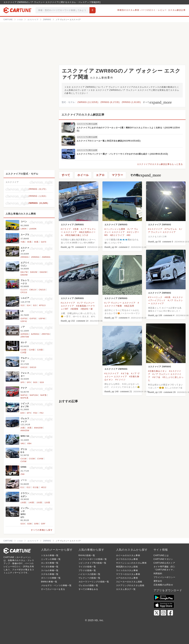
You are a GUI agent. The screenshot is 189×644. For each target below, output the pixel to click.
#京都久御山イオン (157, 371)
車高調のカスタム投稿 (127, 567)
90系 (36, 242)
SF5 (23, 382)
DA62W (43, 272)
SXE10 (33, 367)
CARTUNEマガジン (163, 559)
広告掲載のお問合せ (163, 585)
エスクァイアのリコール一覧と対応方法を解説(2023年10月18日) (109, 141)
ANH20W (38, 428)
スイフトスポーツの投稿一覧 (93, 559)
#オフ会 (156, 377)
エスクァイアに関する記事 (87, 124)
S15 (35, 305)
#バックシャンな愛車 (115, 229)
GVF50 (24, 319)
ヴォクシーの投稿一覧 (89, 578)
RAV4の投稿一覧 (87, 555)
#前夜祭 (74, 309)
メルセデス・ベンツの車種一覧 (56, 585)
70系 (23, 242)
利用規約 (158, 574)
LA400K (33, 229)
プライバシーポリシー (164, 577)
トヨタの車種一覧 (50, 555)
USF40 (42, 319)
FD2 (35, 413)
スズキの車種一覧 (50, 574)
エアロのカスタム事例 (127, 578)
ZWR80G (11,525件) (88, 102)
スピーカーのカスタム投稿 (129, 582)
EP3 (29, 413)
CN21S (42, 290)
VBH (29, 443)
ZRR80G (25, 257)
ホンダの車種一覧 (50, 563)
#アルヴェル (171, 229)
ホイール (83, 175)
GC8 (23, 524)
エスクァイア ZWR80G (72, 225)
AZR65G (35, 334)
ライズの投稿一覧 (87, 567)
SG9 (42, 382)
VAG (23, 443)
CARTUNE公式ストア (164, 563)
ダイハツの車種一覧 (51, 578)
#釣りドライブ (117, 235)
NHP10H (34, 395)
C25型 (40, 350)
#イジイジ (120, 380)
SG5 (35, 382)
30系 (29, 428)
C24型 (32, 350)
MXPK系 (25, 398)
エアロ (100, 175)
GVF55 (33, 319)
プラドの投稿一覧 (87, 570)
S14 (29, 305)
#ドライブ (66, 229)
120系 (47, 503)
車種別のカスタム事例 (128, 10)
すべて (157, 102)
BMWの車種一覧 (49, 582)
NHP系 (44, 395)
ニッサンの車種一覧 (51, 559)
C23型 (24, 350)
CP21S (24, 292)
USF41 (24, 321)
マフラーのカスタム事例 (128, 574)
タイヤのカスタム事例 (127, 559)
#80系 (168, 297)
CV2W (32, 459)
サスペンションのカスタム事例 (131, 563)
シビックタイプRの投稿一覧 (92, 563)
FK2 (42, 413)
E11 (22, 487)
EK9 (23, 413)
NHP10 (24, 395)
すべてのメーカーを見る (53, 589)
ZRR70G (46, 334)
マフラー (118, 175)
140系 (31, 503)
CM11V (33, 290)
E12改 (36, 487)
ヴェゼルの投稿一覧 (88, 585)
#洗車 (76, 229)
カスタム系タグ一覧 (126, 589)
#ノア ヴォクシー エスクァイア (120, 303)
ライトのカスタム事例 (127, 570)
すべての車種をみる (88, 589)
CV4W (40, 459)
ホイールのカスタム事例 (128, 555)
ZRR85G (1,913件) (131, 102)
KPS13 (42, 305)
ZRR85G (35, 257)
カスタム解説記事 (177, 10)
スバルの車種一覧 (50, 570)
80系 (29, 242)
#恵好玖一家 (87, 309)
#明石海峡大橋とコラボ (77, 235)
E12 (29, 487)
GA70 (44, 242)
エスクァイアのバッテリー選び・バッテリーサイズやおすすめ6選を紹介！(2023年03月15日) (122, 154)
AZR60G (25, 334)
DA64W (24, 275)
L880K (24, 229)
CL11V (24, 290)
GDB (29, 524)
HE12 (44, 487)
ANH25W (25, 430)
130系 (23, 503)
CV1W (24, 459)
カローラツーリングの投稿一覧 (94, 582)
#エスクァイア (155, 229)
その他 (146, 175)
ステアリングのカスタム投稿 (130, 585)
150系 (39, 503)
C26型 (24, 352)
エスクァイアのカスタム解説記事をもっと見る (160, 164)
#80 (128, 235)
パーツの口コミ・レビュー (154, 10)
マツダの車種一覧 (50, 567)
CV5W (24, 461)
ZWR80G (46, 257)
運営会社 (158, 581)
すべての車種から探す (42, 530)
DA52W (34, 272)
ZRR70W (25, 337)
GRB (36, 524)
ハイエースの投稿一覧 (89, 574)
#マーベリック (155, 297)
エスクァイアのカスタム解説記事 (83, 115)
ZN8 (23, 474)
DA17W (24, 272)
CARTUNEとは (161, 555)
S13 (22, 305)
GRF (43, 524)
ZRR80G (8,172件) (110, 102)
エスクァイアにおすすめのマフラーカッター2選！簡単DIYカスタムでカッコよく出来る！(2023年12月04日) (128, 129)
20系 (23, 428)
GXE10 (24, 367)
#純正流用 (129, 306)
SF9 (29, 382)
